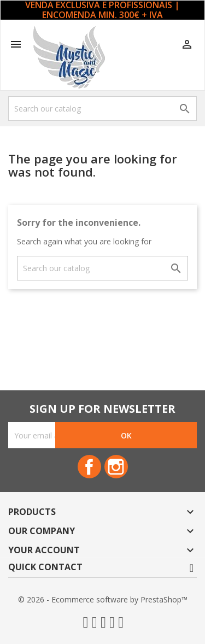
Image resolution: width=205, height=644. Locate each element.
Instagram (116, 467)
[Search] (102, 109)
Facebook (89, 467)
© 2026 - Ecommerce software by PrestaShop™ (103, 599)
